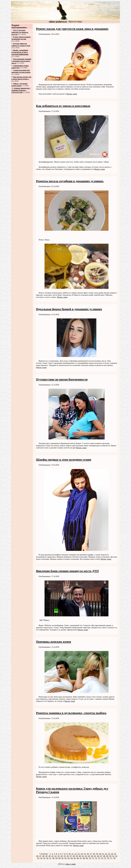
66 (78, 858)
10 (70, 854)
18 (94, 854)
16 (88, 854)
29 (47, 856)
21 (103, 854)
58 (54, 858)
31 (53, 856)
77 (111, 858)
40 (80, 856)
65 (75, 858)
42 (86, 856)
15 (85, 854)
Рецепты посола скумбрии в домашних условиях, (70, 181)
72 (96, 858)
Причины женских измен (54, 642)
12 (76, 854)
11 (73, 854)
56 (47, 858)
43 (89, 856)
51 (113, 856)
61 (63, 858)
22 (106, 854)
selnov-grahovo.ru (58, 22)
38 (74, 856)
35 (65, 856)
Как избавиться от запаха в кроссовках (63, 106)
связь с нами (70, 864)
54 (41, 858)
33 (59, 856)
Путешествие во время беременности (62, 379)
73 (99, 858)
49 (107, 856)
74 (102, 858)
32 (56, 856)
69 (87, 858)
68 (84, 858)
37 (71, 856)
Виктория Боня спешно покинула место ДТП (67, 571)
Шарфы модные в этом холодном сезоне (64, 460)
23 (109, 854)
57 (50, 858)
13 (79, 854)
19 (97, 854)
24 (112, 854)
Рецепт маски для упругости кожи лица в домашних (72, 29)
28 (43, 856)
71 (93, 858)
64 (72, 858)
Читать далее (72, 94)
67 (81, 858)
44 (92, 856)
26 (37, 856)
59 (56, 858)
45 (95, 856)
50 (110, 856)
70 (90, 858)
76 (108, 858)
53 (38, 858)
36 (68, 856)
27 (40, 856)
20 (100, 854)
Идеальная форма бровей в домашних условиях (69, 309)
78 (114, 858)
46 (98, 856)
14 (82, 854)
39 (77, 856)
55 (44, 858)
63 (69, 858)
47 (101, 856)
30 (49, 856)
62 (66, 858)
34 (62, 856)
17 (91, 854)
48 (104, 856)
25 (115, 854)
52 (116, 856)
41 (83, 856)
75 (105, 858)
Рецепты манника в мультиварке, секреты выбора (71, 713)
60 (60, 858)
